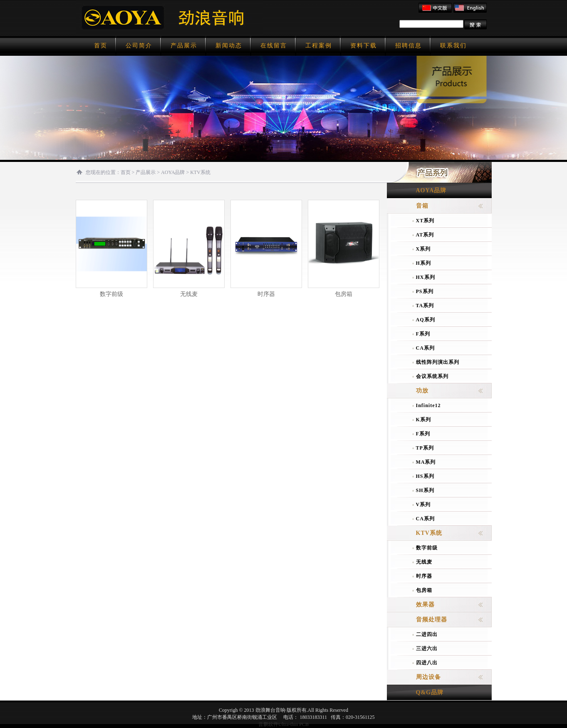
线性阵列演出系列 (438, 362)
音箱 (422, 206)
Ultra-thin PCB (293, 724)
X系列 (423, 249)
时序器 (266, 294)
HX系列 (426, 277)
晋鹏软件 (268, 724)
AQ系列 (426, 320)
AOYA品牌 (173, 172)
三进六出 (427, 648)
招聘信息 (409, 46)
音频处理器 (432, 620)
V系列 (423, 504)
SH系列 (425, 490)
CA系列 (425, 348)
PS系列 (425, 291)
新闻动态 (229, 46)
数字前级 (111, 294)
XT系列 (425, 221)
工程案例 (319, 46)
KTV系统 (200, 172)
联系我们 (453, 46)
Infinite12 (428, 405)
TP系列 (425, 448)
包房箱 (344, 294)
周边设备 (428, 677)
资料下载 (364, 46)
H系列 (423, 263)
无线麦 (189, 294)
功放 (422, 391)
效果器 (425, 605)
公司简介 (139, 46)
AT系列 (425, 235)
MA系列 (426, 462)
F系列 (423, 334)
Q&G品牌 (430, 692)
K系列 (423, 420)
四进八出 (427, 663)
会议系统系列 (432, 376)
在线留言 (274, 46)
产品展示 (184, 46)
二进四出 (427, 634)
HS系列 (425, 476)
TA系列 (425, 306)
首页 (101, 46)
